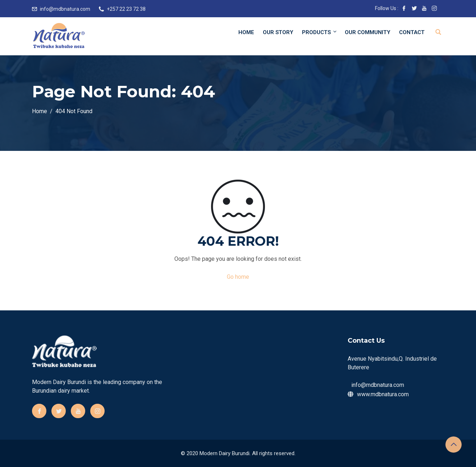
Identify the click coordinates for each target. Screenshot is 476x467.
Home (246, 32)
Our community (368, 32)
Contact (412, 32)
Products (320, 32)
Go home (238, 277)
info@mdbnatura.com (65, 9)
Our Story (278, 32)
